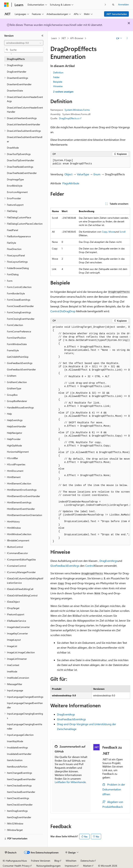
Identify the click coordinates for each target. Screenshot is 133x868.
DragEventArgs (108, 561)
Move (112, 232)
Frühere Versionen (41, 861)
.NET (63, 38)
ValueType (83, 174)
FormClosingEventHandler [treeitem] (21, 319)
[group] (90, 434)
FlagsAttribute (71, 183)
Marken (87, 866)
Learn (54, 38)
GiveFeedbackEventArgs (65, 566)
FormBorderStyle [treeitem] (16, 293)
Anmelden (123, 4)
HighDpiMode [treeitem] (14, 445)
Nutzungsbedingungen (48, 866)
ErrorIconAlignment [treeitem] (17, 192)
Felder (56, 77)
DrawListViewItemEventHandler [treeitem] (24, 124)
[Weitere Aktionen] (127, 38)
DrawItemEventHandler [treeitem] (19, 84)
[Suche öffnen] (113, 5)
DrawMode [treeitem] (13, 148)
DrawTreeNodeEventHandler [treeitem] (22, 173)
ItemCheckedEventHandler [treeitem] (21, 792)
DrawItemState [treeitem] (15, 91)
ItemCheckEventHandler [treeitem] (20, 805)
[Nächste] (105, 5)
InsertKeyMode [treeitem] (15, 741)
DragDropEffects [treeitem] (16, 59)
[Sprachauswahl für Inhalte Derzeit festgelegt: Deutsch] (11, 853)
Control (90, 566)
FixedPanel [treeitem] (12, 230)
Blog (57, 861)
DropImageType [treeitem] (15, 179)
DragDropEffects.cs (69, 118)
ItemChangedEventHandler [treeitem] (21, 779)
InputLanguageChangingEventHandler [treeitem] (25, 726)
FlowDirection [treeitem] (14, 249)
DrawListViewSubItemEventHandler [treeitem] (25, 139)
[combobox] (24, 43)
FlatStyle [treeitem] (11, 243)
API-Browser (77, 38)
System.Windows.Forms (77, 110)
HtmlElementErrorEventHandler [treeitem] (23, 496)
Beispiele (58, 82)
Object (68, 174)
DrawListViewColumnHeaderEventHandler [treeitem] (25, 110)
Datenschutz (87, 861)
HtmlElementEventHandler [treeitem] (21, 509)
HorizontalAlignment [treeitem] (18, 452)
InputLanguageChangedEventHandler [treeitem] (25, 705)
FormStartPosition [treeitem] (16, 338)
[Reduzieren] (42, 36)
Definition (58, 72)
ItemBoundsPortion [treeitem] (17, 767)
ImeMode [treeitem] (12, 671)
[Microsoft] (6, 5)
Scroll (122, 232)
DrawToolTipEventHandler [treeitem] (21, 160)
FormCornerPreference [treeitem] (19, 331)
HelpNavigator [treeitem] (15, 433)
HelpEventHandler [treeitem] (16, 426)
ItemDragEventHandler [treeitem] (19, 817)
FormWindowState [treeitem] (17, 344)
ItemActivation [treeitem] (15, 760)
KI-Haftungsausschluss (15, 861)
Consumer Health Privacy (16, 866)
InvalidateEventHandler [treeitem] (19, 754)
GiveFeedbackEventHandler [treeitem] (21, 369)
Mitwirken (71, 861)
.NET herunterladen (117, 14)
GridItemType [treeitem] (14, 388)
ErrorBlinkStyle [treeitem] (15, 186)
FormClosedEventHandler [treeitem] (20, 306)
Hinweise (58, 86)
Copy (105, 232)
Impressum (71, 866)
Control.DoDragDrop (63, 311)
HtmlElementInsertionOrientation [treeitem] (25, 515)
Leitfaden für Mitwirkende (70, 782)
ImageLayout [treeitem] (14, 640)
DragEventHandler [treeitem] (17, 72)
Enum (97, 174)
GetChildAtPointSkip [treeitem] (18, 357)
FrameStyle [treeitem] (13, 350)
